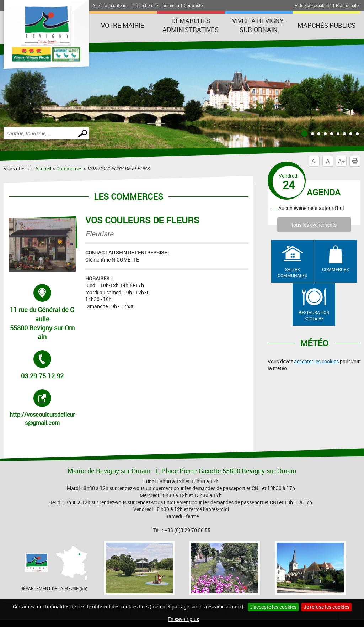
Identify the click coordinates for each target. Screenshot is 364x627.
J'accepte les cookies (273, 607)
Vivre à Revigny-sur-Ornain (259, 25)
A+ (341, 161)
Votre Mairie (123, 25)
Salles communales (292, 272)
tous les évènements (314, 225)
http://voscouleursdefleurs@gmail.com (43, 408)
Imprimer (356, 161)
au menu (171, 5)
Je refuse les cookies (326, 607)
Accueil (43, 168)
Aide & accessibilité (313, 5)
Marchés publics (326, 25)
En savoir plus (183, 619)
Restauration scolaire (314, 315)
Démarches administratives (191, 25)
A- (314, 161)
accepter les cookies (316, 361)
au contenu (116, 5)
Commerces (69, 168)
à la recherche (144, 5)
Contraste (193, 5)
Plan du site (347, 5)
